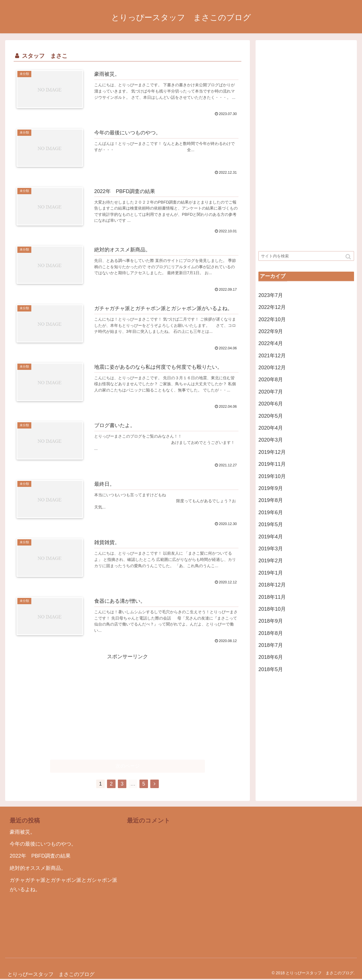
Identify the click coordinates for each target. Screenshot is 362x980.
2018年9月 (271, 621)
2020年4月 (271, 428)
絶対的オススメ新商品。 (38, 869)
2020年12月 (272, 368)
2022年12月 (272, 307)
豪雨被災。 (22, 833)
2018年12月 (272, 585)
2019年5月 (271, 524)
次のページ (128, 767)
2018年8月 (271, 633)
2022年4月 (271, 343)
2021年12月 (272, 356)
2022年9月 (271, 331)
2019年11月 (272, 464)
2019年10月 (272, 476)
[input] (306, 256)
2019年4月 (271, 537)
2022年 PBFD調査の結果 (40, 857)
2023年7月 (271, 295)
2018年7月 (271, 645)
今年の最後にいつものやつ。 (43, 844)
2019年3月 (271, 549)
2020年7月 (271, 392)
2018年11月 (272, 597)
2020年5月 (271, 416)
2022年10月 (272, 319)
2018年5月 (271, 669)
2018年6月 (271, 657)
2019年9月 (271, 488)
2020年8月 (271, 380)
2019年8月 (271, 500)
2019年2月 (271, 561)
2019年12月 (272, 452)
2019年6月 (271, 512)
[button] (349, 257)
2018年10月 (272, 609)
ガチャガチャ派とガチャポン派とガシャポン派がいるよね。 (63, 885)
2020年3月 (271, 440)
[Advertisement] (127, 701)
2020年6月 (271, 404)
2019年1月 (271, 573)
